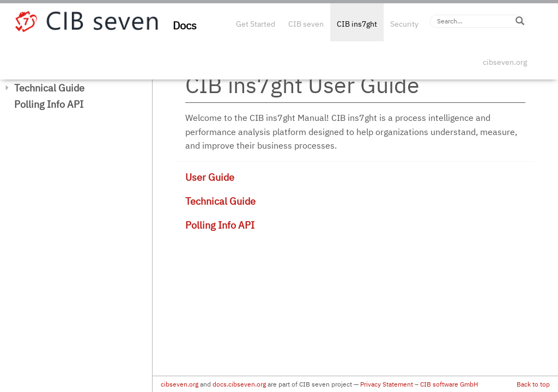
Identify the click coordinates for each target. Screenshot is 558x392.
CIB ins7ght (357, 24)
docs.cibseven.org (239, 384)
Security (404, 24)
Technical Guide (49, 88)
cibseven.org (505, 62)
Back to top (533, 384)
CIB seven (306, 24)
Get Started (256, 24)
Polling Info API (49, 104)
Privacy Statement (387, 384)
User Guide (210, 177)
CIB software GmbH (449, 384)
